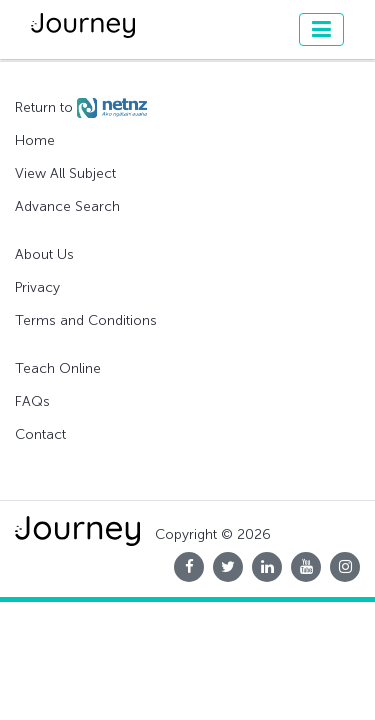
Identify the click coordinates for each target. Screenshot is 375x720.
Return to (81, 108)
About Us (44, 254)
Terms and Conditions (86, 320)
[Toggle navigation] (321, 29)
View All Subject (65, 173)
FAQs (32, 401)
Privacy (37, 287)
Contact (40, 434)
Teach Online (58, 368)
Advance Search (67, 206)
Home (35, 140)
